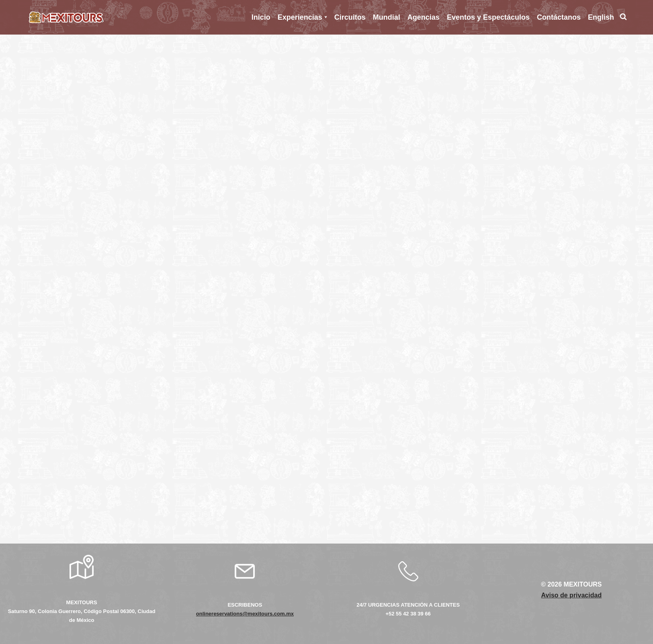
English (601, 17)
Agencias (424, 17)
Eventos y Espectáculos (488, 17)
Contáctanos (559, 17)
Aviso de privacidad (572, 595)
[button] (326, 17)
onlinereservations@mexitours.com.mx (245, 614)
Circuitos (350, 17)
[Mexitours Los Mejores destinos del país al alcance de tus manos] (66, 17)
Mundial (387, 17)
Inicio (261, 17)
